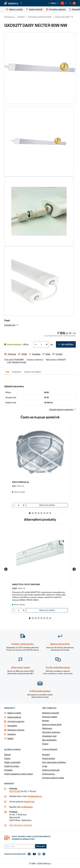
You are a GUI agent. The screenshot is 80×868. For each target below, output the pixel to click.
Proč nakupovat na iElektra (54, 762)
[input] (19, 505)
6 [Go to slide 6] (44, 513)
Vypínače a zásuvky (16, 721)
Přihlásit (41, 846)
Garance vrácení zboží (52, 724)
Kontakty (46, 754)
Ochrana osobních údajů (53, 778)
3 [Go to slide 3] (36, 513)
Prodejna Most (49, 758)
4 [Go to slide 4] (39, 513)
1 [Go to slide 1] (30, 513)
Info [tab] (7, 372)
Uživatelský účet (49, 736)
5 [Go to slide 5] (41, 513)
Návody (8, 754)
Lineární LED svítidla (62, 17)
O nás (45, 766)
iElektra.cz (10, 17)
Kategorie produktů (51, 713)
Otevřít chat (29, 802)
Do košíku (66, 344)
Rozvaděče (12, 726)
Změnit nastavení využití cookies (19, 774)
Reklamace (47, 728)
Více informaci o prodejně (21, 825)
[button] (53, 3)
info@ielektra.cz (35, 796)
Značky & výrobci (12, 766)
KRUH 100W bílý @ (20, 482)
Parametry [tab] (17, 372)
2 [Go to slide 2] (33, 513)
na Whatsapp (27, 807)
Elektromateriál (14, 717)
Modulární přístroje (16, 730)
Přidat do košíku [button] (47, 505)
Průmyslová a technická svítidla (40, 17)
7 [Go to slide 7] (47, 513)
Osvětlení (21, 17)
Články (45, 744)
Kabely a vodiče (14, 713)
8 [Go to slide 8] (50, 513)
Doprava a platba (50, 717)
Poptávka (8, 770)
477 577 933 (15, 791)
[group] (40, 466)
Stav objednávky (49, 740)
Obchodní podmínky (51, 732)
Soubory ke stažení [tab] (32, 372)
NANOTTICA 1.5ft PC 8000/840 (26, 584)
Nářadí (10, 738)
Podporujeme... (49, 774)
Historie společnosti (51, 770)
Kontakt (46, 721)
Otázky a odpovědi (12, 762)
